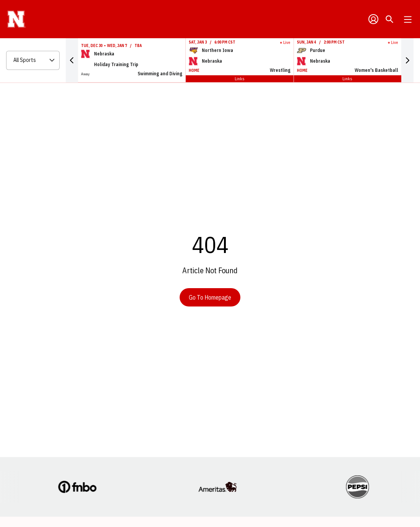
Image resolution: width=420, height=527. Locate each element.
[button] (72, 60)
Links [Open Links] (240, 79)
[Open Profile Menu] (373, 19)
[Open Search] (389, 19)
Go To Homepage (210, 297)
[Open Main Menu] (408, 19)
